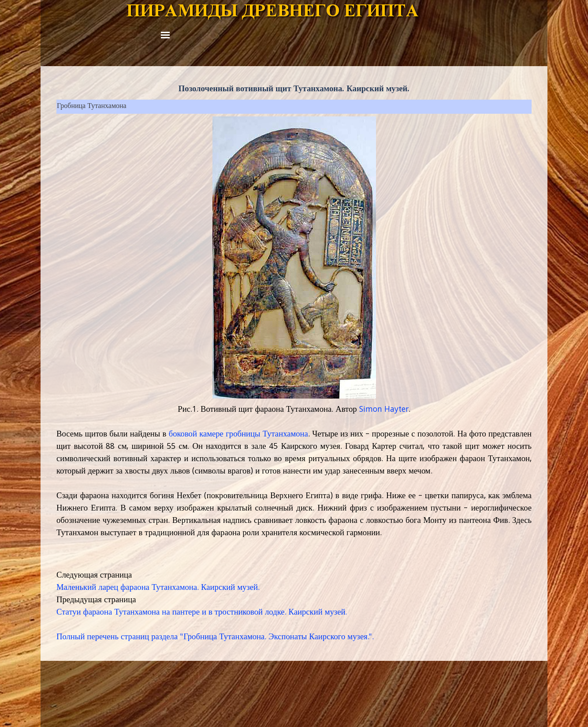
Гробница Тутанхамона (92, 107)
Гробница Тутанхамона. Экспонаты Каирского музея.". (279, 638)
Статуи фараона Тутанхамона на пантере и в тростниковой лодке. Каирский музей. (202, 613)
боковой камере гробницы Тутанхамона (238, 435)
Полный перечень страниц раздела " (120, 638)
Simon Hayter (384, 410)
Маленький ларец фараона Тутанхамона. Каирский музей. (158, 588)
